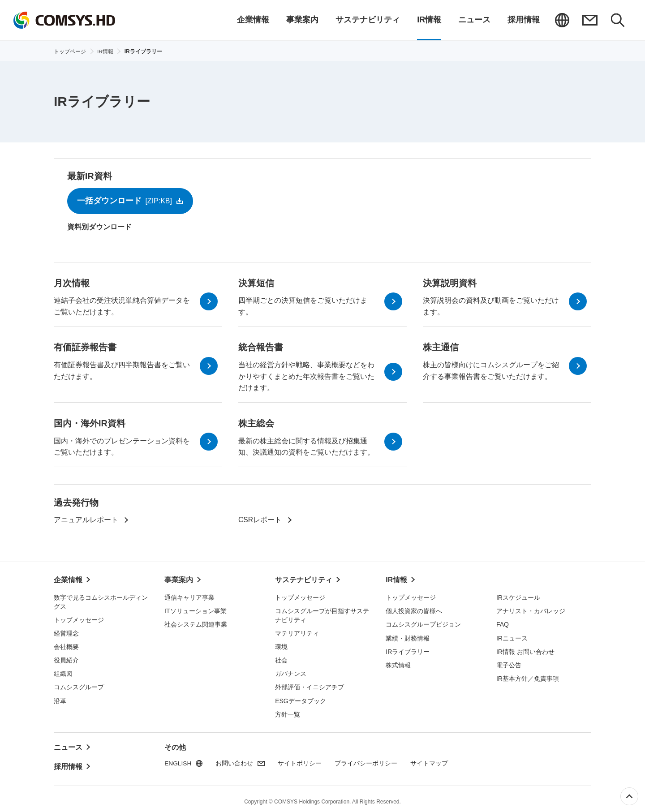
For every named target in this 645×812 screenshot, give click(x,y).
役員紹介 (66, 660)
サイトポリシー (301, 763)
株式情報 (398, 664)
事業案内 (179, 580)
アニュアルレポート (86, 521)
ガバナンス (291, 673)
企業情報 (68, 580)
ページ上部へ (629, 796)
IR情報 (396, 580)
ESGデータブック (301, 700)
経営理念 (66, 633)
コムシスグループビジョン (423, 624)
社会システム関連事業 (196, 624)
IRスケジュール (518, 597)
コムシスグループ (79, 687)
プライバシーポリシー (367, 763)
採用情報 (68, 763)
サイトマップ (430, 763)
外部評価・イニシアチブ (310, 687)
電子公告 (509, 664)
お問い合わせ (590, 20)
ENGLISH (562, 20)
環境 (281, 646)
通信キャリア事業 (189, 597)
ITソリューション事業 (195, 610)
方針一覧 (288, 713)
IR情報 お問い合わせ (525, 651)
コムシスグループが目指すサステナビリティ (322, 615)
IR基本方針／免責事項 (528, 678)
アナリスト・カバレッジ (531, 610)
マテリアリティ (297, 633)
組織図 (63, 673)
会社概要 (66, 646)
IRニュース (512, 637)
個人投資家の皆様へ (414, 610)
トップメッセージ (79, 619)
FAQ (503, 624)
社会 (281, 660)
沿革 (60, 700)
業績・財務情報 (408, 637)
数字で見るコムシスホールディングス (101, 601)
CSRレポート (260, 521)
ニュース (68, 746)
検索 (618, 20)
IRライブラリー (408, 651)
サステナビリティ (304, 580)
